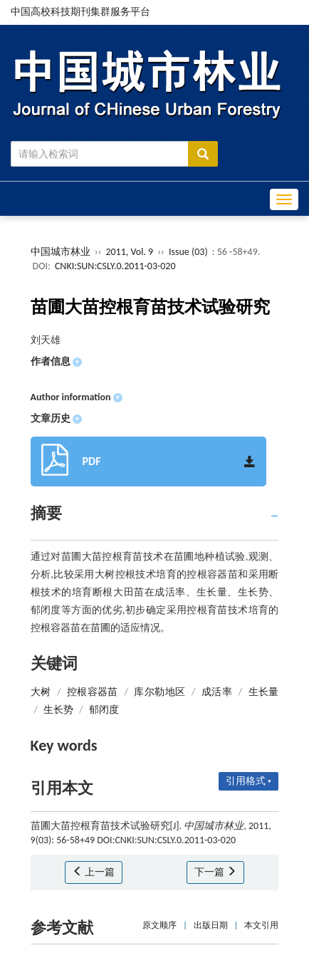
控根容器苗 (93, 692)
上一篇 (94, 872)
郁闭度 (104, 710)
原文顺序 (159, 925)
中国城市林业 (61, 252)
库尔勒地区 (159, 692)
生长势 (58, 710)
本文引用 (261, 925)
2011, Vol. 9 (130, 252)
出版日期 (211, 925)
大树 (41, 692)
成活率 (217, 692)
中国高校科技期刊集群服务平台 (80, 12)
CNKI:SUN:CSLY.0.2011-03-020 (115, 266)
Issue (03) (188, 252)
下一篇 (215, 872)
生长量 (264, 692)
